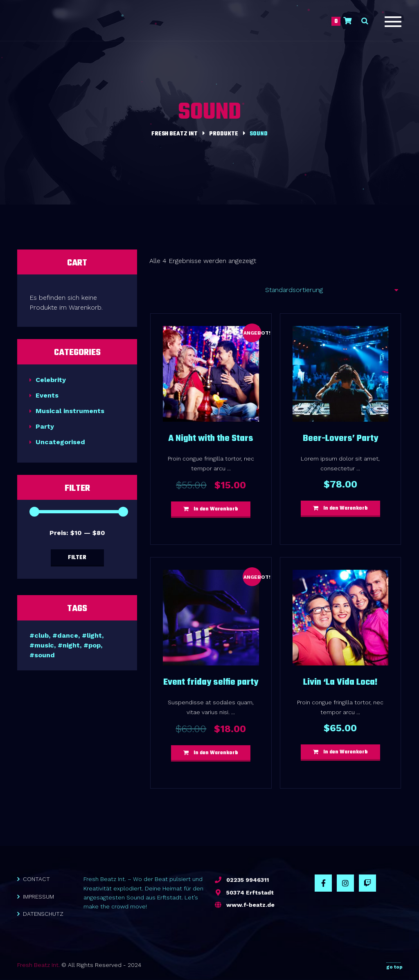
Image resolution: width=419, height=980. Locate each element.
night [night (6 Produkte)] (71, 645)
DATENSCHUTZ (43, 914)
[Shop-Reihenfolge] (329, 290)
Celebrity (51, 380)
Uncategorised (60, 442)
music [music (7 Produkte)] (44, 645)
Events (47, 395)
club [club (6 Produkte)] (42, 635)
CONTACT (36, 879)
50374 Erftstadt (250, 892)
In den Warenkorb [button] (216, 509)
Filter (77, 558)
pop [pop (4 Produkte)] (95, 645)
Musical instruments (70, 411)
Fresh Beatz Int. (38, 965)
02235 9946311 (248, 880)
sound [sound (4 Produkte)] (45, 655)
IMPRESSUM (38, 897)
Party (45, 426)
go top (394, 965)
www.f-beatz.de (250, 905)
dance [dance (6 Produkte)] (68, 635)
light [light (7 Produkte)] (94, 635)
